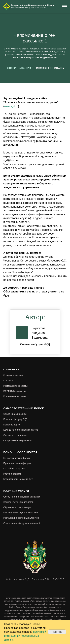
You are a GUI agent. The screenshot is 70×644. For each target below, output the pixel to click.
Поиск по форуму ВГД (15, 419)
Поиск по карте (12, 425)
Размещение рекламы (15, 386)
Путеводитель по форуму (17, 463)
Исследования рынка (15, 396)
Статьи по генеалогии (15, 435)
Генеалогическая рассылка (18, 68)
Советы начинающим (15, 414)
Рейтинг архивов (12, 474)
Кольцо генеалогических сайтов (21, 430)
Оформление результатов (17, 440)
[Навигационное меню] (64, 7)
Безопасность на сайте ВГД (18, 479)
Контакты (8, 381)
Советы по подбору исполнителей (22, 523)
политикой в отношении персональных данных (25, 636)
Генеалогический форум (17, 458)
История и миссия (13, 375)
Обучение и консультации (17, 507)
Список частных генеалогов (18, 502)
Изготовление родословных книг (21, 513)
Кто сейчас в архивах (15, 469)
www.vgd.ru (11, 106)
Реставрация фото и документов (21, 518)
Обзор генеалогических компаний (22, 497)
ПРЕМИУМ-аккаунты (15, 391)
